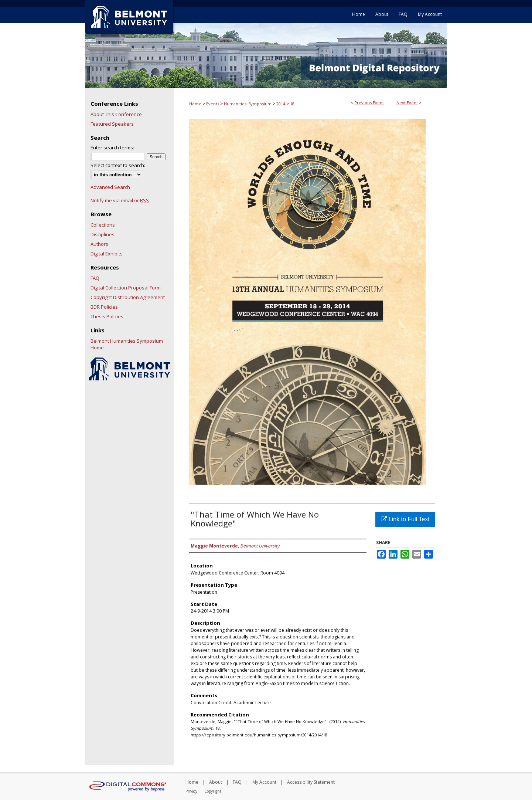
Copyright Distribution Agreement (128, 297)
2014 (281, 104)
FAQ (95, 278)
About (216, 782)
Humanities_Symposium (248, 104)
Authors (99, 244)
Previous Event (369, 103)
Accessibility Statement (311, 782)
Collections (103, 225)
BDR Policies (104, 307)
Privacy (191, 791)
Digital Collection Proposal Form (126, 288)
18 (292, 104)
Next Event (407, 103)
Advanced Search (110, 187)
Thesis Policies (107, 316)
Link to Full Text (405, 519)
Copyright (213, 791)
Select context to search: (118, 165)
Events (213, 104)
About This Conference (116, 114)
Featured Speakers (112, 124)
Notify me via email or (120, 200)
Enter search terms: (112, 148)
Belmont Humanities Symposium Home (127, 344)
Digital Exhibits (107, 254)
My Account (264, 782)
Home (195, 104)
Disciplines (103, 234)
